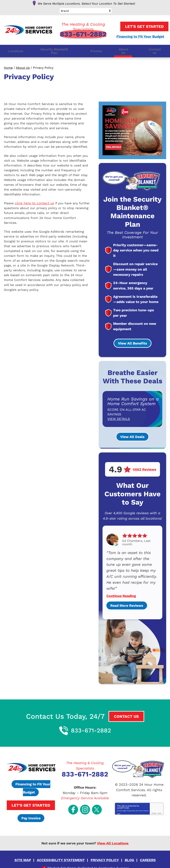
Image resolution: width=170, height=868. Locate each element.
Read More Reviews (127, 598)
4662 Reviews (144, 467)
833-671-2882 (83, 34)
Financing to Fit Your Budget (139, 36)
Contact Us (126, 709)
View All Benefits (133, 341)
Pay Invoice (31, 811)
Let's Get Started (141, 26)
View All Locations (113, 836)
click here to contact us (35, 209)
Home (8, 67)
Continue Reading (121, 589)
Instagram (85, 797)
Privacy (154, 803)
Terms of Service (144, 800)
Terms (159, 803)
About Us (23, 67)
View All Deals (132, 434)
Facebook (75, 797)
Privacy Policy (131, 800)
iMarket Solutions (60, 860)
